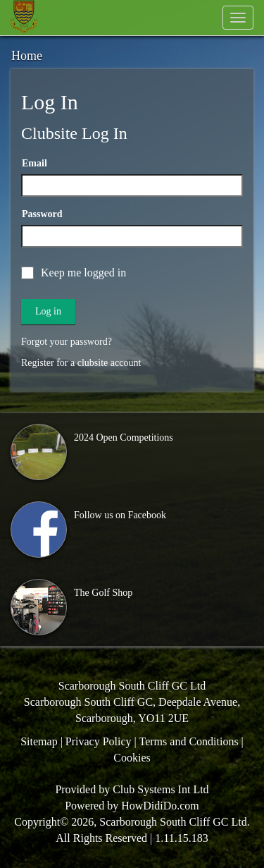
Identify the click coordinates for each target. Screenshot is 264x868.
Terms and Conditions (189, 741)
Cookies (132, 758)
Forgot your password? (67, 342)
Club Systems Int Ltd (161, 789)
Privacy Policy (99, 741)
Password (42, 214)
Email (34, 163)
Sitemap (39, 741)
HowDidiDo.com (160, 806)
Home (27, 56)
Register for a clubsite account (81, 363)
